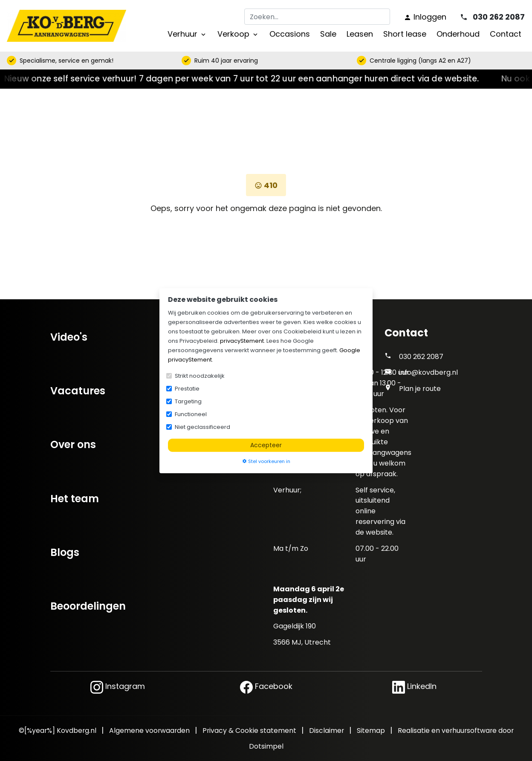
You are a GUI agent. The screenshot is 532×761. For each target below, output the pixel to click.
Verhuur (187, 34)
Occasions (290, 34)
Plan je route (420, 389)
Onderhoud (458, 34)
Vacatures (78, 391)
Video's (69, 337)
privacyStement (242, 340)
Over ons (73, 444)
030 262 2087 (421, 357)
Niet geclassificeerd (202, 427)
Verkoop (238, 34)
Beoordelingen (88, 606)
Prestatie (187, 388)
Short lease (405, 34)
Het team (75, 499)
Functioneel (191, 414)
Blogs (65, 552)
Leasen (360, 34)
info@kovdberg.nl (428, 372)
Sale (328, 34)
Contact (506, 34)
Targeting (188, 401)
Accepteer (266, 445)
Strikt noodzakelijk (200, 375)
